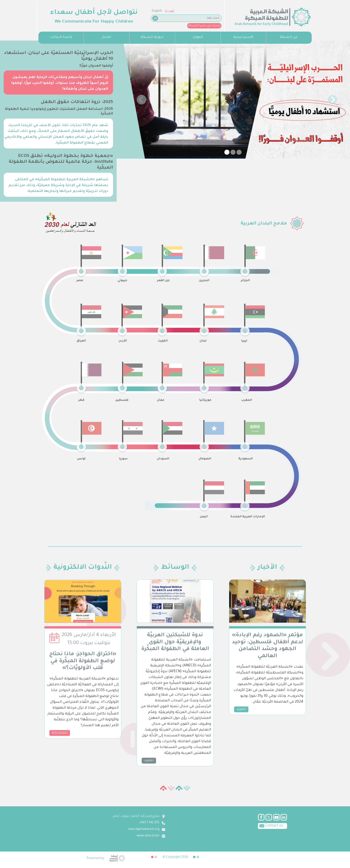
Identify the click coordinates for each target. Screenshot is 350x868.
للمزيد (149, 761)
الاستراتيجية (243, 37)
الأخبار (267, 568)
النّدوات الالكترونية (83, 568)
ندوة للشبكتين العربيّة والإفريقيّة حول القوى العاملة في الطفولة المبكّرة (175, 643)
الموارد (198, 37)
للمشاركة (60, 733)
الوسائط (175, 568)
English (43, 11)
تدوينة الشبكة (152, 37)
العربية (55, 11)
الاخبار (106, 37)
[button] (141, 100)
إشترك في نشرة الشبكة (90, 26)
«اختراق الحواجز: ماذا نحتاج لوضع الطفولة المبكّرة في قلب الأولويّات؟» (83, 662)
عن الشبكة (289, 37)
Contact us (132, 825)
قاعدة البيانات (61, 37)
